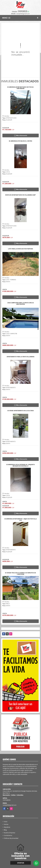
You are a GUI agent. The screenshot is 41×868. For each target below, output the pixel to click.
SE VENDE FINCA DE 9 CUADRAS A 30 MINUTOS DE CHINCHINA (20, 573)
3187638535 (23, 11)
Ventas (6, 824)
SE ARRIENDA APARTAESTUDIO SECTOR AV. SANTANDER (20, 88)
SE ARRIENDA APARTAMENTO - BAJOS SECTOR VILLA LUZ (20, 520)
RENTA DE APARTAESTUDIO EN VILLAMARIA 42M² (20, 195)
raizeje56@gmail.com (10, 805)
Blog (5, 830)
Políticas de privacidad (11, 838)
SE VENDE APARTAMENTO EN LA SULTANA (21, 411)
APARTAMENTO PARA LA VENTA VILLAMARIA (20, 357)
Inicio (6, 822)
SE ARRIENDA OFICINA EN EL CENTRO (20, 141)
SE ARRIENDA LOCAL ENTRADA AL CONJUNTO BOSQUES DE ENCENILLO (21, 465)
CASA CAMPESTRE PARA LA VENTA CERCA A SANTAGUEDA (20, 303)
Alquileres (7, 827)
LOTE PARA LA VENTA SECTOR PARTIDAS (20, 249)
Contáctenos (8, 835)
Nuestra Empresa (9, 833)
